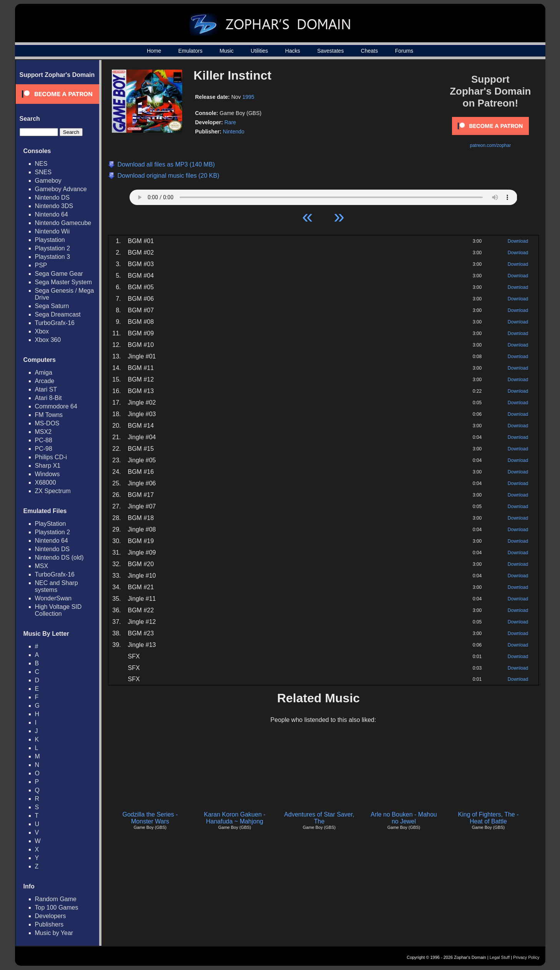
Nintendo (234, 132)
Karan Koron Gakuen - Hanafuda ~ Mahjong (234, 818)
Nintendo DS (52, 197)
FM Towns (49, 415)
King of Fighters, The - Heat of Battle (489, 818)
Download (518, 241)
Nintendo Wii (52, 231)
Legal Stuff (500, 957)
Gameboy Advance (61, 189)
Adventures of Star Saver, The (319, 818)
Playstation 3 (53, 257)
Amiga (44, 372)
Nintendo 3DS (54, 206)
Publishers (49, 924)
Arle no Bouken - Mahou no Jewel (404, 818)
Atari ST (46, 389)
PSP (41, 265)
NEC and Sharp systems (56, 586)
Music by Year (54, 933)
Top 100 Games (57, 907)
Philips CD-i (51, 457)
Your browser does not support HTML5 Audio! (323, 195)
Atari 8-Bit (48, 398)
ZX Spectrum (53, 491)
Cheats (369, 51)
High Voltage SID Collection (58, 610)
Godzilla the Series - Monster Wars (150, 818)
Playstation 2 (53, 248)
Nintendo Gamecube (63, 223)
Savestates (330, 51)
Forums (404, 51)
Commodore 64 (56, 406)
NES (41, 164)
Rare (230, 122)
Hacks (293, 51)
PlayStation (51, 524)
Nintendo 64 (52, 214)
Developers (51, 916)
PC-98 (44, 449)
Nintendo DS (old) (59, 557)
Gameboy (48, 181)
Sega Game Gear (59, 274)
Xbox (42, 331)
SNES (43, 172)
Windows (47, 474)
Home (154, 51)
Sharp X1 (48, 466)
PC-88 (44, 440)
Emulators (190, 51)
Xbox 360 (48, 340)
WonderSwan (53, 598)
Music (227, 51)
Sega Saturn (52, 306)
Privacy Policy (526, 957)
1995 (248, 97)
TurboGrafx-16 (55, 323)
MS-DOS (47, 423)
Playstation (50, 240)
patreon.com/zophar (490, 145)
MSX (42, 566)
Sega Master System (64, 282)
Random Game (56, 899)
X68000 (46, 482)
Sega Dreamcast (58, 314)
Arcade (45, 381)
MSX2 (43, 432)
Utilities (259, 51)
